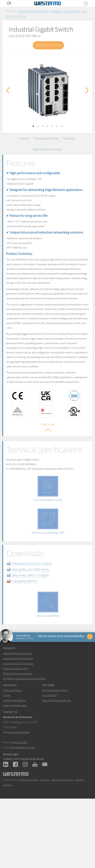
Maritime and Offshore (14, 759)
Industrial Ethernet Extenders (18, 717)
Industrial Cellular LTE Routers (18, 722)
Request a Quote (48, 45)
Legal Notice (45, 838)
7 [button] (62, 126)
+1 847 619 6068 (19, 801)
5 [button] (52, 126)
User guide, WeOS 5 (30, 637)
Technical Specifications (46, 139)
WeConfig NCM (50, 754)
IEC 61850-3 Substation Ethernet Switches (24, 737)
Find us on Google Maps (18, 791)
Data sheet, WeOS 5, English (36, 631)
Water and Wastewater (15, 764)
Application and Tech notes (47, 151)
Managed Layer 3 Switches (66, 11)
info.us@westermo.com (23, 806)
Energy (7, 754)
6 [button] (57, 126)
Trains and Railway (13, 749)
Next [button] (87, 90)
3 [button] (43, 126)
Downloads (69, 139)
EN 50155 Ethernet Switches (17, 732)
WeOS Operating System (55, 749)
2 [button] (38, 126)
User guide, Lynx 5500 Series (36, 625)
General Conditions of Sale (62, 838)
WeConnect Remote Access (57, 759)
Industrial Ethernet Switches (33, 11)
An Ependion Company (29, 838)
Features (25, 139)
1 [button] (33, 126)
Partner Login (11, 812)
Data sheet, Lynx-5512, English (38, 619)
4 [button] (48, 126)
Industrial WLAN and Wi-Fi (16, 727)
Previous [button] (8, 90)
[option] (47, 90)
